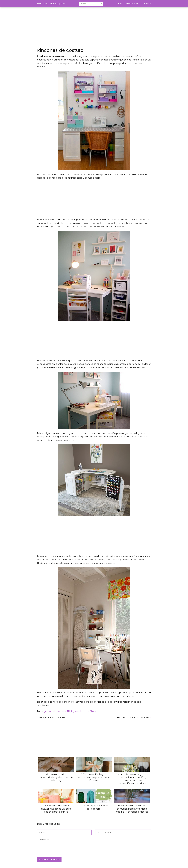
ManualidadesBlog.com (51, 4)
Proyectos (130, 4)
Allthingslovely (74, 711)
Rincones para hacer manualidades (133, 717)
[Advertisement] (94, 28)
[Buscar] (101, 3)
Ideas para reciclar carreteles (52, 717)
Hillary (86, 711)
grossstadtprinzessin (55, 711)
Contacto (146, 4)
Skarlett (94, 711)
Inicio (119, 4)
